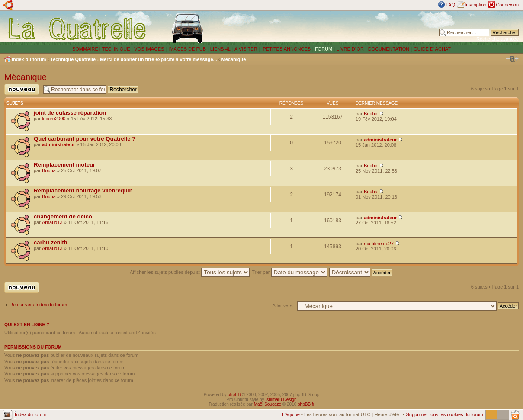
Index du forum (29, 59)
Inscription (475, 5)
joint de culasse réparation (70, 113)
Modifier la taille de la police (512, 59)
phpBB (234, 395)
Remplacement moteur (64, 165)
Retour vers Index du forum (38, 305)
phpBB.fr (306, 404)
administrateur (58, 144)
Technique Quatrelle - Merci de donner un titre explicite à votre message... (134, 59)
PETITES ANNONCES (286, 49)
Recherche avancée (497, 39)
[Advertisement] (330, 28)
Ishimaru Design (281, 399)
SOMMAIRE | (87, 49)
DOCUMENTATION (389, 49)
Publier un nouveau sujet (22, 89)
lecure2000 (54, 119)
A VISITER (246, 49)
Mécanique (234, 59)
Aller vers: (283, 305)
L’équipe (291, 414)
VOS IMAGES (149, 49)
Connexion (507, 5)
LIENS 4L (221, 49)
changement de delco (63, 216)
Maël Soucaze (268, 404)
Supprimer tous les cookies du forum (444, 414)
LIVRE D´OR (350, 49)
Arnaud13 (52, 222)
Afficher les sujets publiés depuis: (190, 272)
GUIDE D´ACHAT (432, 49)
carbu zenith (51, 242)
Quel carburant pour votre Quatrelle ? (85, 139)
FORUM (324, 49)
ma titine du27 (379, 244)
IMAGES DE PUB (187, 49)
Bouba (371, 114)
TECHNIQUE (116, 49)
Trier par (289, 272)
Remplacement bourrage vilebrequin (83, 191)
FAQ (450, 5)
